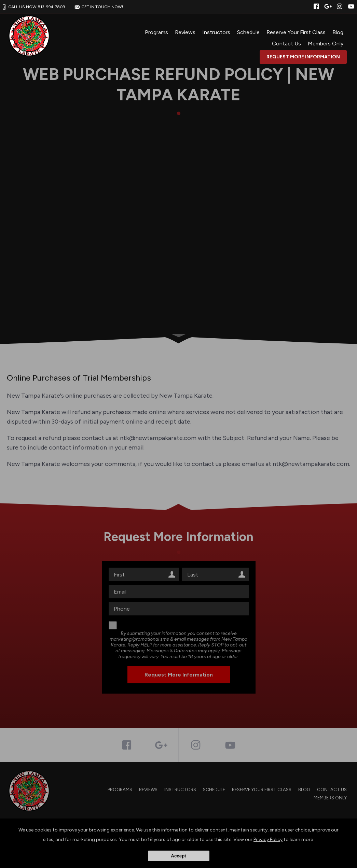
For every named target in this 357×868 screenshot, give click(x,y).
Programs (156, 32)
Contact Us (286, 44)
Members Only (326, 44)
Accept (178, 856)
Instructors (216, 32)
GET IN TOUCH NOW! (98, 7)
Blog (338, 32)
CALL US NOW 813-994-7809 (33, 7)
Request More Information (303, 57)
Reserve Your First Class (296, 32)
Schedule (248, 32)
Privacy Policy (268, 839)
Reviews (185, 32)
